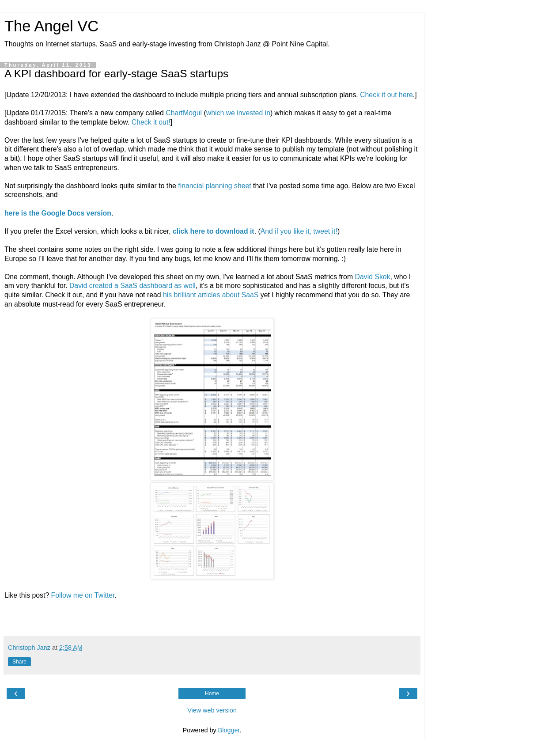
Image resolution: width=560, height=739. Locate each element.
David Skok (373, 277)
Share (19, 662)
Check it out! (151, 122)
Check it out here (386, 95)
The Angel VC (51, 26)
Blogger (229, 730)
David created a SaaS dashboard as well (132, 286)
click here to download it (214, 231)
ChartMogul (184, 113)
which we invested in (238, 113)
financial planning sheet (214, 186)
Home (212, 694)
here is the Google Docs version (58, 213)
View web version (212, 710)
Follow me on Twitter (83, 595)
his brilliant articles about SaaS (211, 295)
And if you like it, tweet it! (299, 231)
